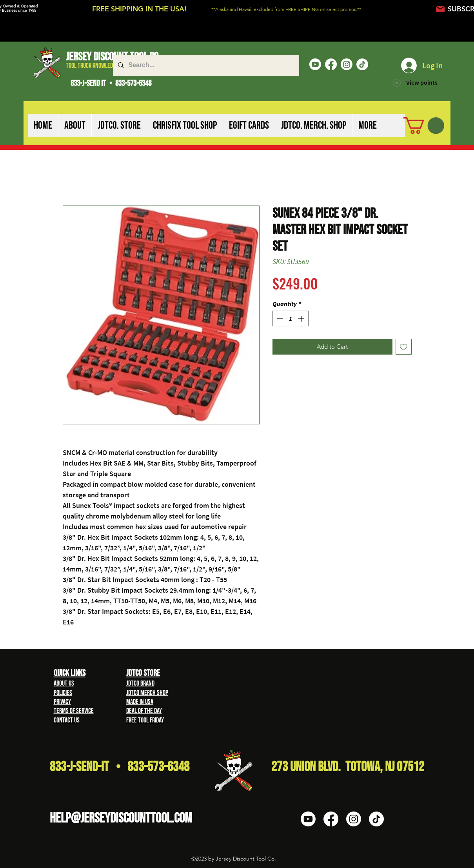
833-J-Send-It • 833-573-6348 (120, 767)
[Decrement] (279, 318)
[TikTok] (362, 64)
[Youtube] (315, 64)
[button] (75, 126)
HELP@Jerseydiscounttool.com (121, 818)
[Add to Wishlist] (404, 347)
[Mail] (440, 9)
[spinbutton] (291, 318)
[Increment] (302, 318)
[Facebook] (331, 64)
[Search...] (205, 66)
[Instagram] (347, 64)
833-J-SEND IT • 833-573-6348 (111, 83)
